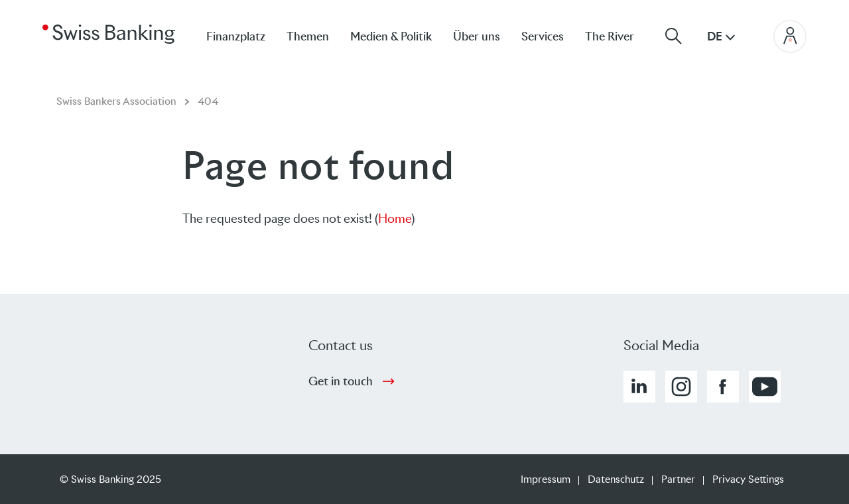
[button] (639, 387)
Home (395, 219)
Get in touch (341, 381)
